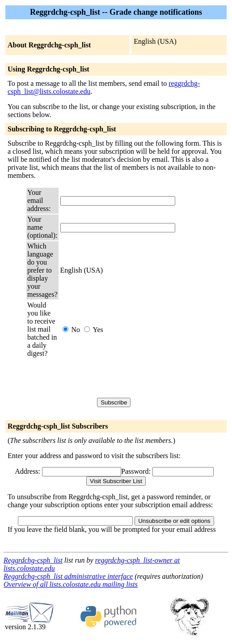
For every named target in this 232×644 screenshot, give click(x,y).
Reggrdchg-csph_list (33, 560)
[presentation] (128, 378)
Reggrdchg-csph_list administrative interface (68, 576)
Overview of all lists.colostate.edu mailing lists (71, 584)
